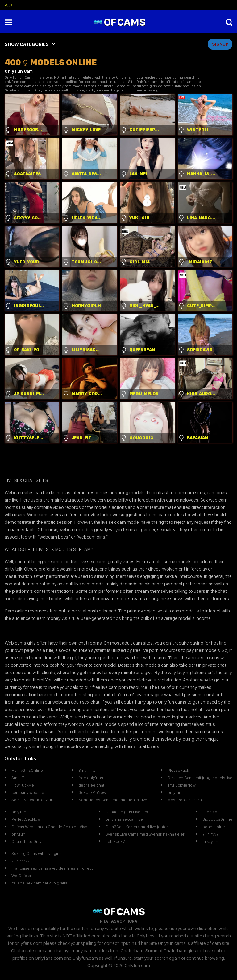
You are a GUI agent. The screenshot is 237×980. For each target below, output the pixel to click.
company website (28, 792)
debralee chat (91, 785)
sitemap (210, 812)
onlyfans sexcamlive (124, 819)
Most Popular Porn (185, 800)
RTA (104, 921)
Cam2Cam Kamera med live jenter (137, 827)
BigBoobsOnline (217, 819)
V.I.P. (8, 5)
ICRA (133, 921)
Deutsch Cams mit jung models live (200, 778)
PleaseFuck (178, 770)
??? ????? (21, 861)
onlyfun (175, 792)
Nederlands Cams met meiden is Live (113, 800)
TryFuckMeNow (182, 785)
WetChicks (21, 876)
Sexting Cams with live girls (37, 853)
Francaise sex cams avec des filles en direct (52, 868)
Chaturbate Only (26, 841)
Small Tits (20, 778)
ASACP (118, 921)
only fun (19, 812)
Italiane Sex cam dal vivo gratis (39, 883)
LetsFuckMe (117, 841)
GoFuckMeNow (92, 792)
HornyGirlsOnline (27, 770)
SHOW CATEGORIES (27, 44)
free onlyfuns (91, 778)
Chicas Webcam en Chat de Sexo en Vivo (49, 827)
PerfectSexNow (26, 819)
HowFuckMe (23, 785)
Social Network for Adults (35, 800)
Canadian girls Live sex (127, 812)
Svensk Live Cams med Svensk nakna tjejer (145, 834)
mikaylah (210, 841)
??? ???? (210, 834)
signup (220, 44)
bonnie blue (214, 827)
